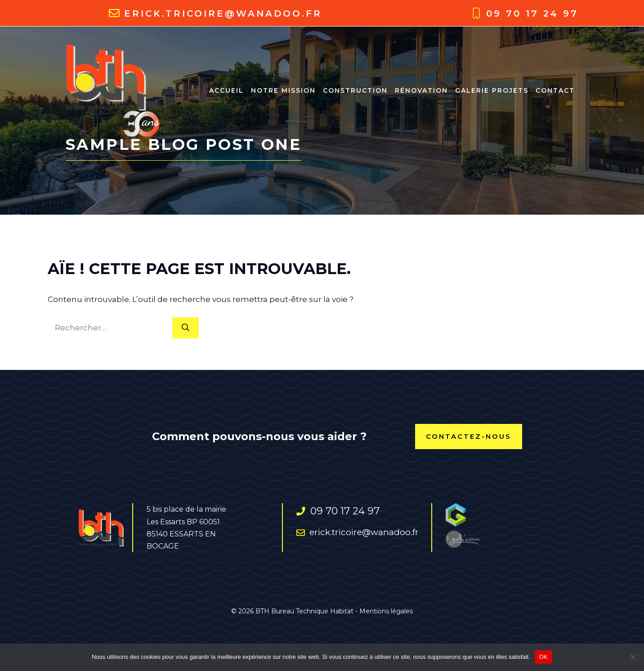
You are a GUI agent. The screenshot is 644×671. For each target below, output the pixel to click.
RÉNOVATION (421, 90)
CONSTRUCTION (355, 90)
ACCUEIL (226, 90)
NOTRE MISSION (283, 90)
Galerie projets (492, 90)
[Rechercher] (186, 328)
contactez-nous (469, 436)
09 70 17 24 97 (532, 14)
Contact (555, 90)
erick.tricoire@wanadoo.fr (223, 14)
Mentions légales (386, 611)
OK (543, 657)
